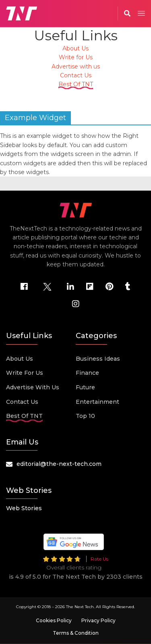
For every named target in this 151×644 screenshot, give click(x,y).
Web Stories (24, 508)
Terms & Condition (76, 633)
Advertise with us (76, 66)
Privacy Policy (98, 620)
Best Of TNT (76, 84)
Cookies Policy (54, 620)
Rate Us (99, 559)
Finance (87, 373)
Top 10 (85, 416)
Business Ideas (98, 359)
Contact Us (76, 75)
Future (85, 387)
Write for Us (76, 57)
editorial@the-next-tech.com (59, 464)
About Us (75, 48)
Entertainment (97, 402)
